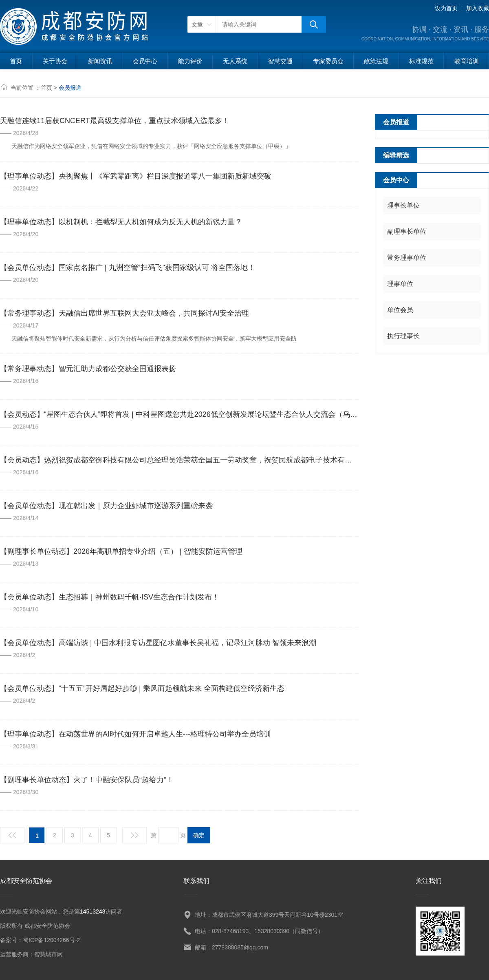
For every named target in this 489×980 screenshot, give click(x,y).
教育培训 (467, 61)
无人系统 (235, 61)
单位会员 (400, 310)
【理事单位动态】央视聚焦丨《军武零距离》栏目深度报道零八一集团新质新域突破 (136, 176)
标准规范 (421, 61)
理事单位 (400, 284)
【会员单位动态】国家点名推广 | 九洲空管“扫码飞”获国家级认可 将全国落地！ (128, 268)
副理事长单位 (407, 231)
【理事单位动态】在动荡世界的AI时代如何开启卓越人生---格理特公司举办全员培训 (135, 734)
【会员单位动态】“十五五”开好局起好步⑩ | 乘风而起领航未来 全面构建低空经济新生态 (142, 688)
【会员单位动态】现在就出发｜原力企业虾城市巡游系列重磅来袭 (106, 506)
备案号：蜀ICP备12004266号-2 (40, 940)
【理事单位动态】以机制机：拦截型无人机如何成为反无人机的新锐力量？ (121, 222)
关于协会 (55, 61)
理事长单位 (403, 205)
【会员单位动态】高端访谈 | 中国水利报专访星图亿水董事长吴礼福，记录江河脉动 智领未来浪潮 (158, 643)
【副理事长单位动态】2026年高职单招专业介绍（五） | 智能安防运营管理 (121, 551)
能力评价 (190, 61)
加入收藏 (478, 8)
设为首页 (446, 8)
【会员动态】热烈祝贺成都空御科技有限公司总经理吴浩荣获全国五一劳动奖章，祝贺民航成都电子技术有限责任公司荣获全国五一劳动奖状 (179, 460)
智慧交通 (280, 61)
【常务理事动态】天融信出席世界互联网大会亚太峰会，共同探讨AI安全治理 (124, 313)
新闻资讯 (100, 61)
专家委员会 (328, 61)
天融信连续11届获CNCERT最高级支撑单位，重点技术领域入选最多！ (115, 121)
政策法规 (376, 61)
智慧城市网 (48, 954)
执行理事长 (403, 336)
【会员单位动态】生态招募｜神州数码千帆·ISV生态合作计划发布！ (110, 597)
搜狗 (314, 24)
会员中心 (145, 61)
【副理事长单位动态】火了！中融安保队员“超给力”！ (87, 780)
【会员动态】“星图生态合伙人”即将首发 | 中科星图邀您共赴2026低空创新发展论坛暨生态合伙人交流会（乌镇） (179, 414)
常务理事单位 (407, 258)
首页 (16, 61)
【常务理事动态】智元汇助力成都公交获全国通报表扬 (88, 369)
